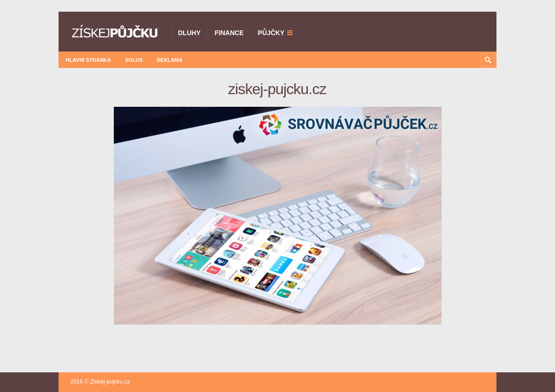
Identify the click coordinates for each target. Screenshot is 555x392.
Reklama (170, 60)
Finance (229, 33)
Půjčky (271, 33)
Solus (134, 60)
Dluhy (189, 33)
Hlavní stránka (88, 60)
